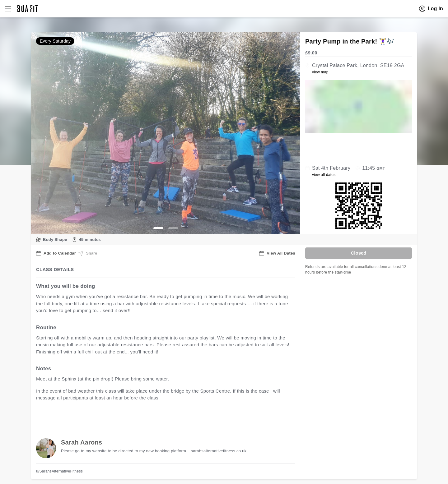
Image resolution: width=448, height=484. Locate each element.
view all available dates (162, 417)
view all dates (324, 175)
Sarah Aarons (82, 442)
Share (88, 253)
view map (320, 72)
